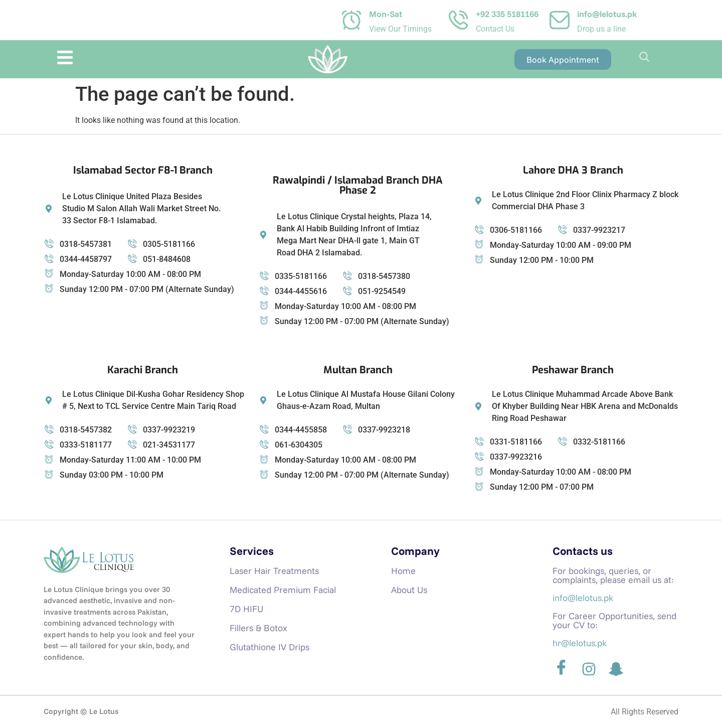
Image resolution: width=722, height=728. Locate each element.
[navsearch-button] (644, 59)
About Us (409, 590)
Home (403, 571)
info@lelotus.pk (607, 14)
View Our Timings (400, 29)
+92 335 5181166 (507, 14)
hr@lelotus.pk (580, 643)
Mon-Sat (386, 14)
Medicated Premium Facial (283, 590)
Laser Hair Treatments (274, 571)
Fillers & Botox (258, 628)
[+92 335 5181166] (458, 20)
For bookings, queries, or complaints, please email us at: (613, 575)
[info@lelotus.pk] (560, 20)
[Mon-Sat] (351, 20)
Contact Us (495, 29)
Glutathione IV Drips (269, 647)
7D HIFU (246, 609)
